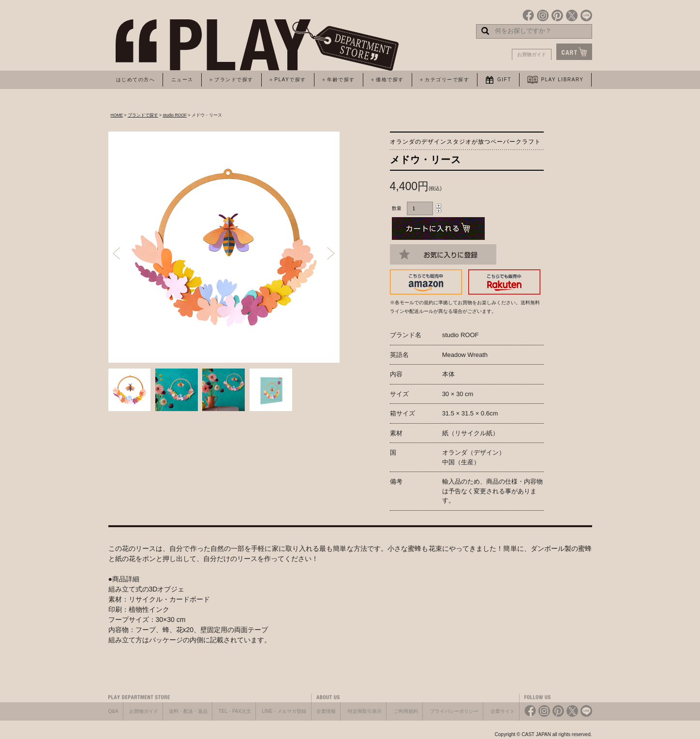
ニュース (182, 80)
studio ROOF (175, 115)
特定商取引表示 (365, 711)
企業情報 (326, 711)
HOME (117, 115)
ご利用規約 (406, 711)
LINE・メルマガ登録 (284, 711)
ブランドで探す (143, 115)
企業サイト (503, 711)
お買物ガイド (532, 54)
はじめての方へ (136, 80)
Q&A (113, 711)
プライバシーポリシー (454, 711)
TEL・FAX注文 (235, 711)
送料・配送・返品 (188, 711)
